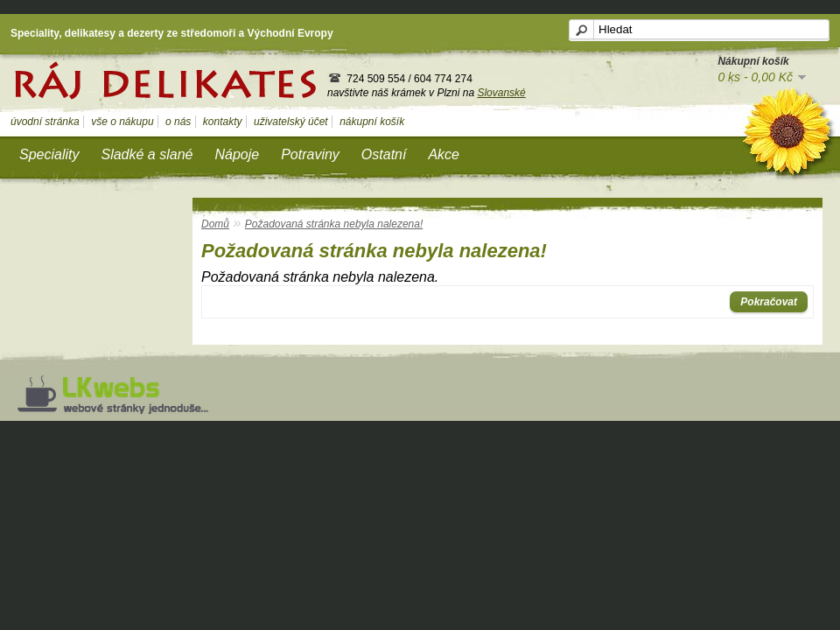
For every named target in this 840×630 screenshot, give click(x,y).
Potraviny (310, 154)
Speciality (49, 154)
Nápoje (237, 154)
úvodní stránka (45, 122)
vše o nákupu (122, 122)
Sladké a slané (147, 154)
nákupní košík (372, 122)
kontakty (223, 122)
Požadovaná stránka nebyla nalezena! (334, 224)
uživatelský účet (291, 122)
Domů (215, 224)
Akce (444, 154)
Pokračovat (769, 302)
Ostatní (384, 154)
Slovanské (501, 93)
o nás (178, 122)
